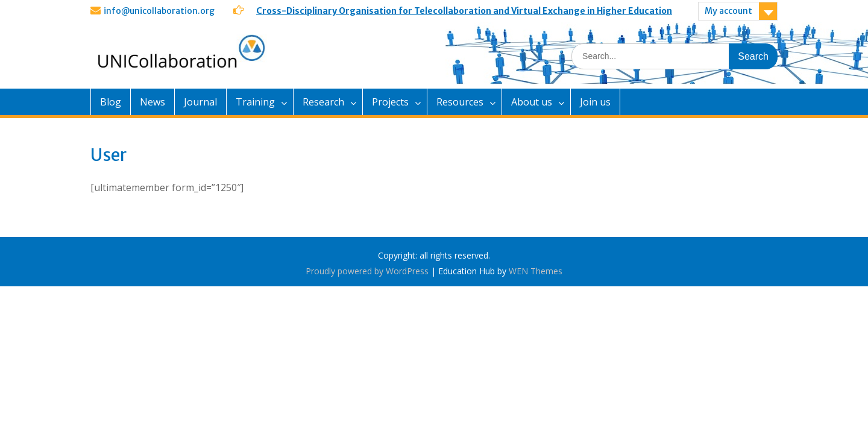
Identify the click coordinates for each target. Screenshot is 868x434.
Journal (200, 102)
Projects (390, 102)
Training (255, 102)
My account (728, 11)
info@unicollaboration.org (159, 11)
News (153, 102)
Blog (111, 102)
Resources (460, 102)
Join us (595, 102)
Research (323, 102)
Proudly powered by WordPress (367, 271)
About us (532, 102)
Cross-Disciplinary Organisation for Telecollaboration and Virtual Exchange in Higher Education (464, 11)
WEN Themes (536, 271)
